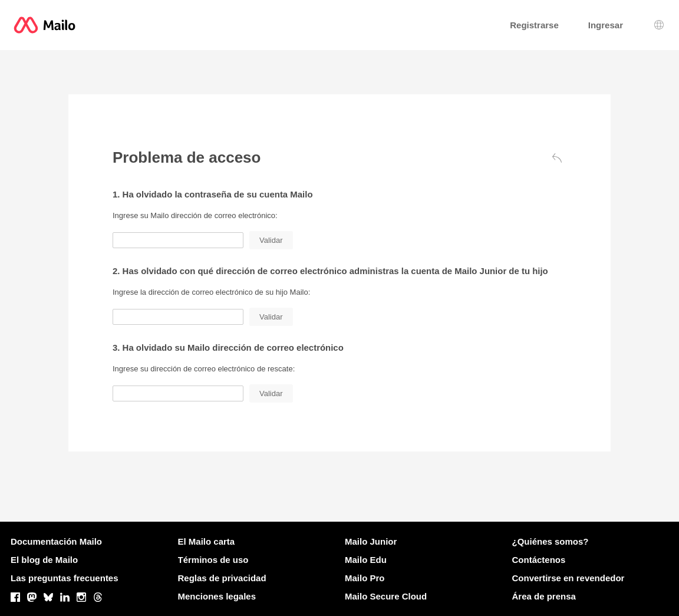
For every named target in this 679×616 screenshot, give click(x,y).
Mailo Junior (371, 541)
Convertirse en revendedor (568, 578)
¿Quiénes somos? (551, 541)
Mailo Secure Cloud (386, 596)
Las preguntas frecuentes (65, 578)
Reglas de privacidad (222, 578)
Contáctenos (539, 560)
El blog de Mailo (44, 560)
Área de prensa (544, 596)
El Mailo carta (207, 541)
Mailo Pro (365, 578)
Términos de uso (213, 560)
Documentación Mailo (56, 541)
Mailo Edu (366, 560)
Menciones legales (217, 596)
